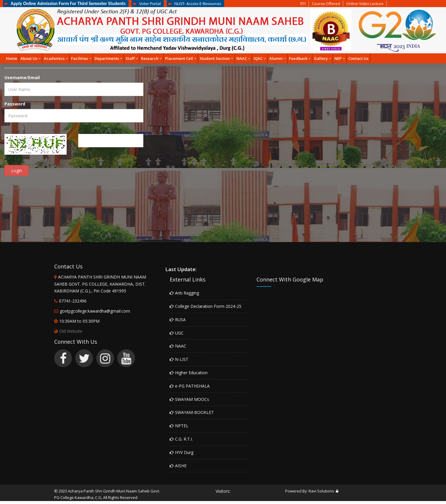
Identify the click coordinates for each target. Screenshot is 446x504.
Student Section (216, 58)
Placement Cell (181, 58)
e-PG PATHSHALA (190, 386)
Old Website (68, 331)
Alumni (277, 58)
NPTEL (179, 426)
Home (12, 58)
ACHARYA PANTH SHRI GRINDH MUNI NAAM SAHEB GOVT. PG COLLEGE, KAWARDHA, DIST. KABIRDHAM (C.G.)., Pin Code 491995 (100, 284)
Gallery (323, 58)
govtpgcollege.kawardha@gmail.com (95, 311)
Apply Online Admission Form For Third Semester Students (65, 3)
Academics (56, 58)
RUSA (178, 320)
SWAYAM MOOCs (189, 399)
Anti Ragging (184, 293)
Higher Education (189, 373)
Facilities (81, 58)
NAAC (243, 58)
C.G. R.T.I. (181, 439)
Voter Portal (147, 4)
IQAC (260, 58)
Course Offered (326, 4)
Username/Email (22, 77)
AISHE (178, 466)
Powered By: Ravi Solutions (310, 491)
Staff (132, 58)
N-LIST (179, 359)
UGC (177, 333)
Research (151, 58)
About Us (31, 58)
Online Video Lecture (365, 4)
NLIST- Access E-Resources (195, 4)
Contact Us (358, 58)
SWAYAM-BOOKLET (192, 412)
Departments (108, 58)
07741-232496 (73, 301)
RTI (303, 4)
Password (15, 104)
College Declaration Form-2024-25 (206, 306)
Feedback (300, 58)
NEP (340, 58)
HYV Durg (182, 452)
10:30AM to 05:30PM (79, 321)
